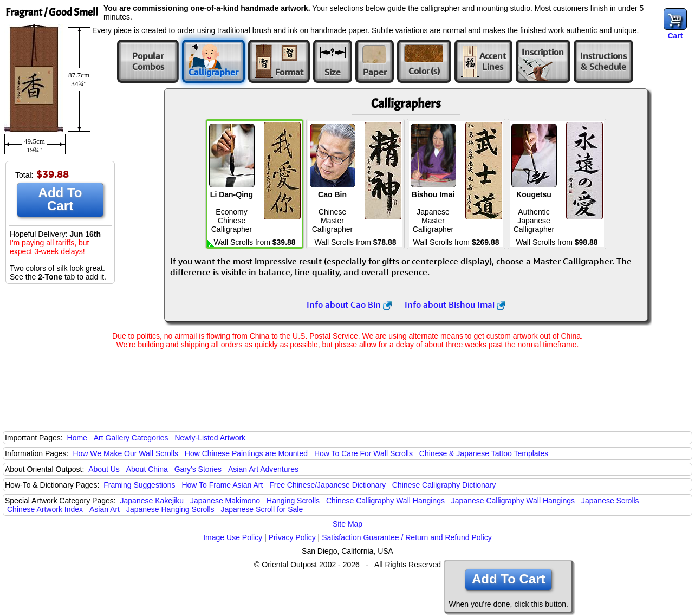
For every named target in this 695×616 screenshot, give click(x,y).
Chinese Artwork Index (45, 509)
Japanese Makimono (225, 501)
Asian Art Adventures (263, 469)
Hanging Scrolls (293, 501)
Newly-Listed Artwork (210, 438)
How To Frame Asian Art (222, 485)
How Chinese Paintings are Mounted (246, 453)
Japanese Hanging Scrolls (170, 509)
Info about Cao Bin (349, 304)
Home (77, 438)
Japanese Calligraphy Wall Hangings (513, 501)
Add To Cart (60, 199)
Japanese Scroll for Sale (262, 509)
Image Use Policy (233, 537)
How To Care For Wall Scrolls (363, 453)
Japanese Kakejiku (152, 501)
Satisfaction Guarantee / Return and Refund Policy (407, 537)
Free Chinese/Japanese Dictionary (327, 485)
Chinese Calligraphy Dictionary (444, 485)
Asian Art (105, 509)
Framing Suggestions (139, 485)
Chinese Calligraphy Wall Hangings (385, 501)
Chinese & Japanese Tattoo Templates (484, 453)
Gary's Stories (198, 469)
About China (147, 469)
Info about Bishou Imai (455, 304)
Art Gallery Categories (131, 438)
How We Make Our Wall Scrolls (125, 453)
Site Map (347, 524)
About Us (104, 469)
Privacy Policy (292, 537)
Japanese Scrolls (610, 501)
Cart (675, 36)
